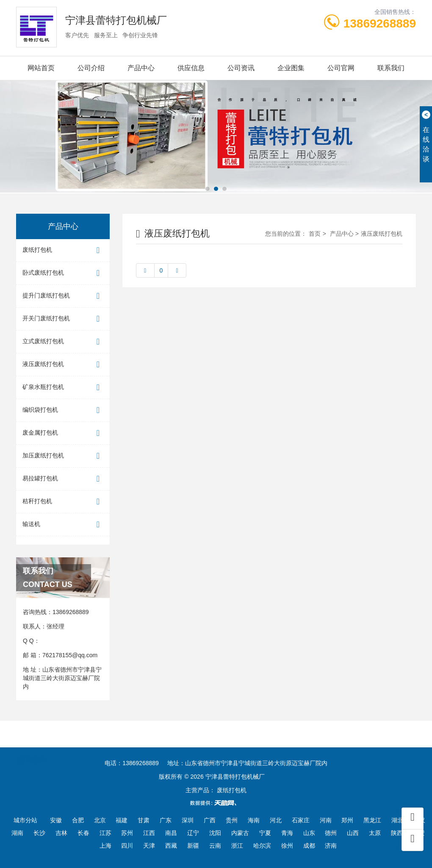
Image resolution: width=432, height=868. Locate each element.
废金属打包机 (63, 433)
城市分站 (25, 820)
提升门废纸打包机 (63, 296)
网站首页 (41, 68)
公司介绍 (91, 68)
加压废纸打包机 (63, 456)
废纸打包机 (63, 250)
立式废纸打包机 (63, 342)
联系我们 (391, 68)
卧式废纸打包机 (63, 273)
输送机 (63, 525)
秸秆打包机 (63, 502)
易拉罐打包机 (63, 479)
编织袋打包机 (63, 410)
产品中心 (141, 68)
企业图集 (291, 68)
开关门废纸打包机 (63, 319)
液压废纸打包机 (63, 365)
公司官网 (341, 68)
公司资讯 (241, 68)
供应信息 (191, 68)
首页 (315, 234)
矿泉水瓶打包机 (63, 387)
